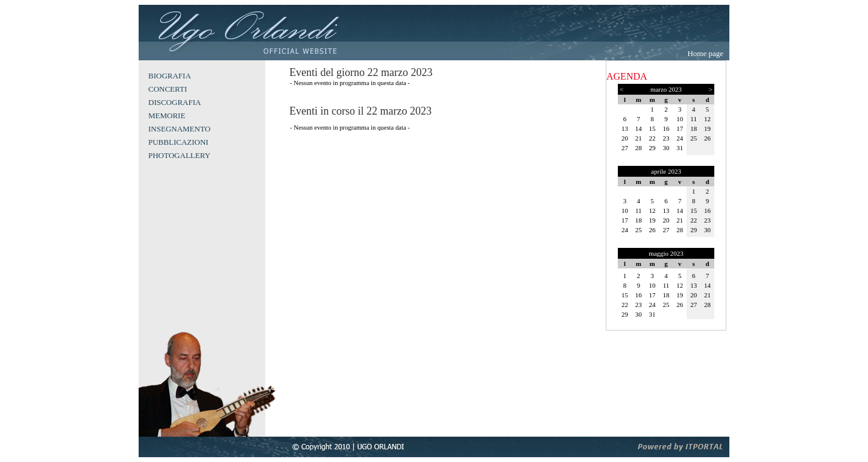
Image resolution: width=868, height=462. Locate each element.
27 (625, 148)
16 (666, 128)
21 (639, 138)
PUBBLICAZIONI (178, 142)
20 (625, 138)
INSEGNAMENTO (179, 129)
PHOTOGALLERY (179, 155)
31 (680, 148)
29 (653, 148)
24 (680, 138)
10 (680, 119)
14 (639, 128)
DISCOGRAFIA (175, 102)
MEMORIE (167, 115)
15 (653, 128)
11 (693, 119)
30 (666, 148)
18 (693, 128)
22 (653, 138)
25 (693, 138)
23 (666, 138)
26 (707, 138)
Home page (705, 53)
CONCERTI (168, 89)
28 (639, 148)
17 (680, 128)
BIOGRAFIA (170, 76)
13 (625, 128)
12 (707, 119)
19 (707, 128)
